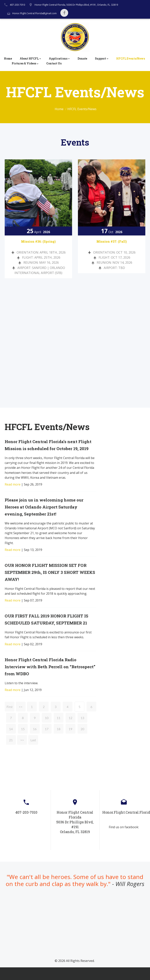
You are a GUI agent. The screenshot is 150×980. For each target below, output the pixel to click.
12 (71, 731)
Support (100, 59)
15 (23, 742)
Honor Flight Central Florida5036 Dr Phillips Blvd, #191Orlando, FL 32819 (75, 835)
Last (33, 753)
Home (8, 59)
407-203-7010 (17, 5)
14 (11, 742)
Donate (82, 59)
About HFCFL (29, 59)
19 (71, 742)
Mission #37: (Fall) (112, 241)
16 (35, 742)
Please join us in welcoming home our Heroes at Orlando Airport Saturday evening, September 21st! (49, 512)
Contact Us (54, 64)
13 (83, 731)
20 (83, 742)
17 (47, 742)
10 (47, 731)
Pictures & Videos (24, 64)
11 (59, 731)
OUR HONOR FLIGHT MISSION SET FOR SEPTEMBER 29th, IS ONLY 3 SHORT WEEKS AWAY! (51, 578)
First (10, 719)
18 (59, 742)
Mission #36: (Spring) (38, 241)
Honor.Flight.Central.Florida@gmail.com (34, 13)
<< (21, 719)
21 (11, 753)
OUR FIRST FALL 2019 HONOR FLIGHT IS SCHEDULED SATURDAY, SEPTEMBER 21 (48, 629)
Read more (13, 490)
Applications (58, 59)
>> (22, 753)
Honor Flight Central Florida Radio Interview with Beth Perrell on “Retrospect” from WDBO (46, 679)
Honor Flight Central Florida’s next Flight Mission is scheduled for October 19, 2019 (46, 447)
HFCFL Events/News (131, 59)
